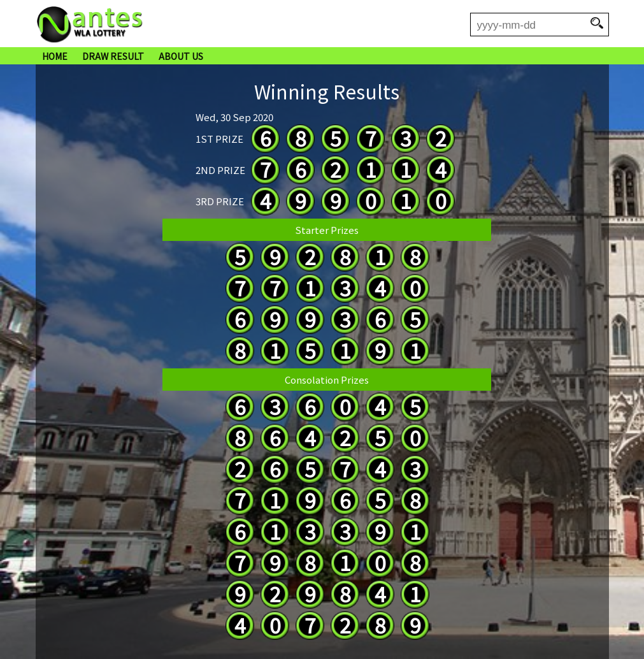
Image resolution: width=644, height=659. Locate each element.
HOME (55, 56)
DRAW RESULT (113, 56)
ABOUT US (181, 56)
